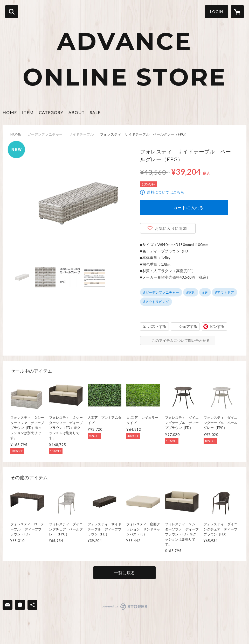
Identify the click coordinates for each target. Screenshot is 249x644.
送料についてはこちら (165, 192)
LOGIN (217, 12)
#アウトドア (224, 292)
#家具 (191, 292)
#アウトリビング (156, 302)
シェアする (188, 326)
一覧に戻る (125, 573)
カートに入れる (189, 207)
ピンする (217, 326)
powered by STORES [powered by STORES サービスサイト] (125, 606)
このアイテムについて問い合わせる (181, 340)
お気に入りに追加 (171, 228)
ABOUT (77, 112)
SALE (95, 112)
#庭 (205, 292)
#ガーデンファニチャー (161, 292)
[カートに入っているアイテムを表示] (237, 12)
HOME (10, 112)
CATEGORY (51, 112)
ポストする (157, 326)
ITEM (28, 112)
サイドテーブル (81, 134)
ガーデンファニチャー (45, 134)
